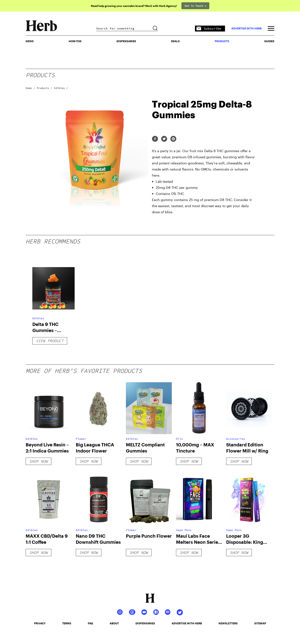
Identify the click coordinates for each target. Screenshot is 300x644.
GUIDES (269, 41)
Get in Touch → (195, 6)
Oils (179, 439)
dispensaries (145, 623)
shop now (38, 461)
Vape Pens (184, 530)
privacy (40, 623)
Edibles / (61, 88)
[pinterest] (173, 139)
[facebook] (155, 139)
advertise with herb (246, 28)
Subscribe (209, 29)
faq (90, 623)
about (114, 623)
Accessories (236, 439)
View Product (50, 341)
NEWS (30, 41)
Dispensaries (126, 41)
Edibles (38, 318)
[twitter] (164, 139)
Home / (30, 88)
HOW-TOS (75, 41)
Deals (175, 41)
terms (67, 623)
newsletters (228, 623)
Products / (44, 88)
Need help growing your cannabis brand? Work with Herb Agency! (134, 6)
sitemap (260, 623)
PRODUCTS (222, 41)
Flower (81, 439)
